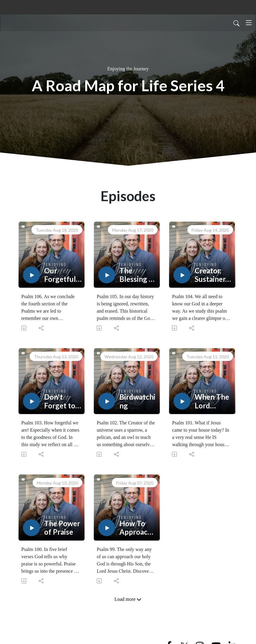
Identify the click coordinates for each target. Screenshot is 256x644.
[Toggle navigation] (249, 23)
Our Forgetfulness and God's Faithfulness (62, 275)
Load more (128, 599)
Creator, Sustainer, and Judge (211, 275)
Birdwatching (137, 401)
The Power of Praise (62, 528)
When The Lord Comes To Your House (212, 401)
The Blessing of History (138, 275)
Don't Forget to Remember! (62, 401)
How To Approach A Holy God (136, 528)
